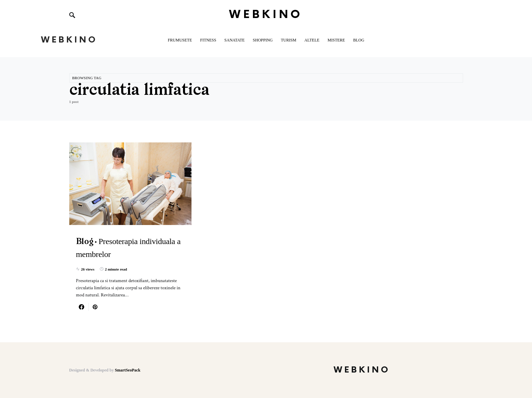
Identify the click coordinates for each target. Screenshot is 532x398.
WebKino (266, 15)
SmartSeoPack (127, 370)
